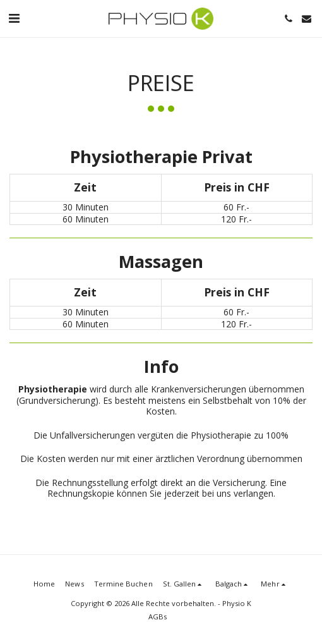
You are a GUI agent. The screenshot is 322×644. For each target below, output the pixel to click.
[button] (14, 18)
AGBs (158, 617)
